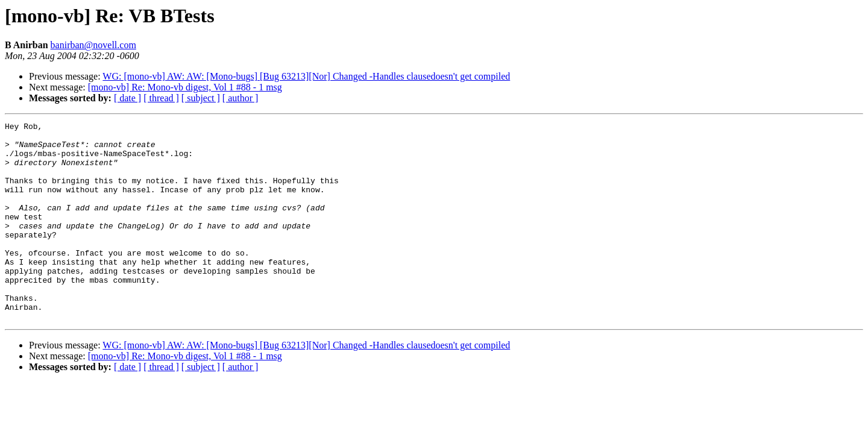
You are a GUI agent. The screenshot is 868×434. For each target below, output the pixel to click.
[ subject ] (201, 98)
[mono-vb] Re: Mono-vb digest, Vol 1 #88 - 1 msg (185, 87)
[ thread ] (161, 98)
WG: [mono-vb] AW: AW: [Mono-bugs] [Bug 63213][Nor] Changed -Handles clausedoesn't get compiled (306, 76)
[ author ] (241, 98)
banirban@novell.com (93, 45)
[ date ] (127, 98)
